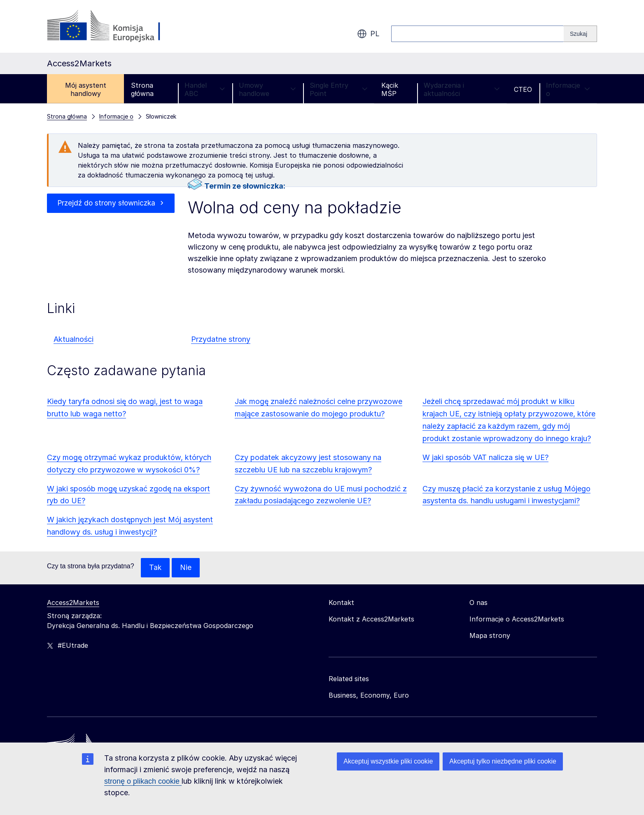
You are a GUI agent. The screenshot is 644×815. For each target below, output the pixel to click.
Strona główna (142, 89)
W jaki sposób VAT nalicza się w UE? (485, 457)
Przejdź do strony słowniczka (106, 203)
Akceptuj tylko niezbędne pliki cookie (503, 761)
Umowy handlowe (267, 89)
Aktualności (73, 339)
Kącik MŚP (390, 89)
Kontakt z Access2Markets (371, 619)
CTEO (523, 89)
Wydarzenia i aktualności (462, 89)
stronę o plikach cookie (143, 781)
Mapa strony (490, 636)
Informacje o (568, 89)
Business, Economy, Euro (369, 696)
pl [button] (368, 34)
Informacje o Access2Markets (517, 619)
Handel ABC (205, 89)
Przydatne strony (221, 339)
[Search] (580, 34)
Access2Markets (73, 603)
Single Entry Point (338, 89)
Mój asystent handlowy (86, 89)
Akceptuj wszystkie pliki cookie (388, 761)
